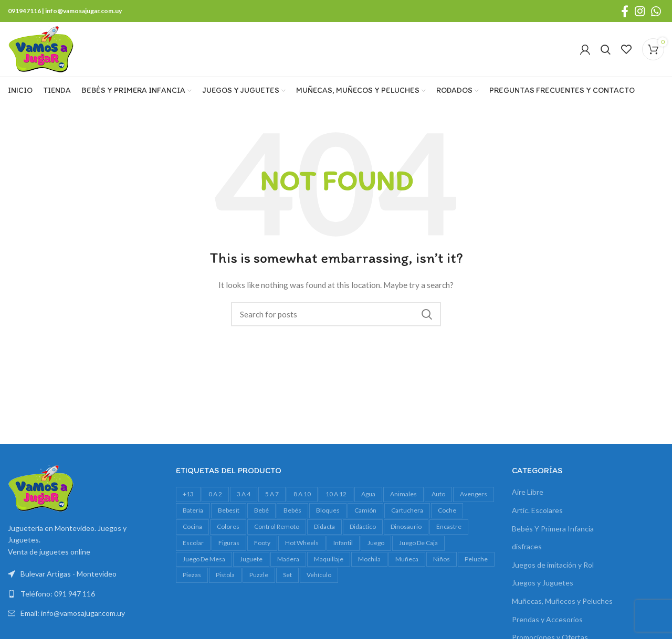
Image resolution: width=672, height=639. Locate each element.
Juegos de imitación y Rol (553, 565)
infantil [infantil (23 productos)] (343, 543)
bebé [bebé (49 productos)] (261, 510)
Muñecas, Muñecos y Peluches (562, 601)
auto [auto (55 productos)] (438, 494)
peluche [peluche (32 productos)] (476, 559)
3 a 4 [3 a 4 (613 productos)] (244, 494)
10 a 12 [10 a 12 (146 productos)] (336, 494)
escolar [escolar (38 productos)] (193, 543)
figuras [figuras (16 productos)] (229, 543)
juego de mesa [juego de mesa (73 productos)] (204, 559)
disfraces (527, 546)
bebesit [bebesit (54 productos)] (229, 510)
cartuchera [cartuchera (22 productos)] (407, 510)
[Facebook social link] (625, 11)
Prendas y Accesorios (547, 619)
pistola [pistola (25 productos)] (225, 575)
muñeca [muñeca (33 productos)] (407, 559)
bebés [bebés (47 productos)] (292, 510)
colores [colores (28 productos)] (228, 526)
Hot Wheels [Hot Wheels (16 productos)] (302, 543)
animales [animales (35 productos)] (403, 494)
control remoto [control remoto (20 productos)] (277, 526)
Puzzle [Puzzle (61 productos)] (259, 575)
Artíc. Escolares (537, 510)
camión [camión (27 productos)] (365, 510)
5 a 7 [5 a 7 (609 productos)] (272, 494)
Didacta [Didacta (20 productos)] (324, 526)
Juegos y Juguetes (543, 583)
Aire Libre (528, 492)
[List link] (84, 594)
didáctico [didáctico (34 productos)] (363, 526)
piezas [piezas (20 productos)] (192, 575)
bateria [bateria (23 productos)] (193, 510)
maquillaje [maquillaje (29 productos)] (329, 559)
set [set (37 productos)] (287, 575)
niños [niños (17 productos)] (442, 559)
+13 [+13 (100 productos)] (188, 494)
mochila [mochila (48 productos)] (369, 559)
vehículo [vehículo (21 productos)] (319, 575)
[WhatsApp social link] (656, 11)
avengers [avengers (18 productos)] (474, 494)
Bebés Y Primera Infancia (553, 529)
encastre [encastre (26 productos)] (449, 526)
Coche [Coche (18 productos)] (447, 510)
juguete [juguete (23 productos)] (251, 559)
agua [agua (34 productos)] (368, 494)
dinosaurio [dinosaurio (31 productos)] (406, 526)
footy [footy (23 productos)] (262, 543)
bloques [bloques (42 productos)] (328, 510)
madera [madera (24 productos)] (288, 559)
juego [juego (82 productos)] (376, 543)
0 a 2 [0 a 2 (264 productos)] (215, 494)
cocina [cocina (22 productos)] (192, 526)
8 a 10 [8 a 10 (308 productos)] (302, 494)
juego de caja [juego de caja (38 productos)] (418, 543)
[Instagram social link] (640, 11)
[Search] (606, 49)
